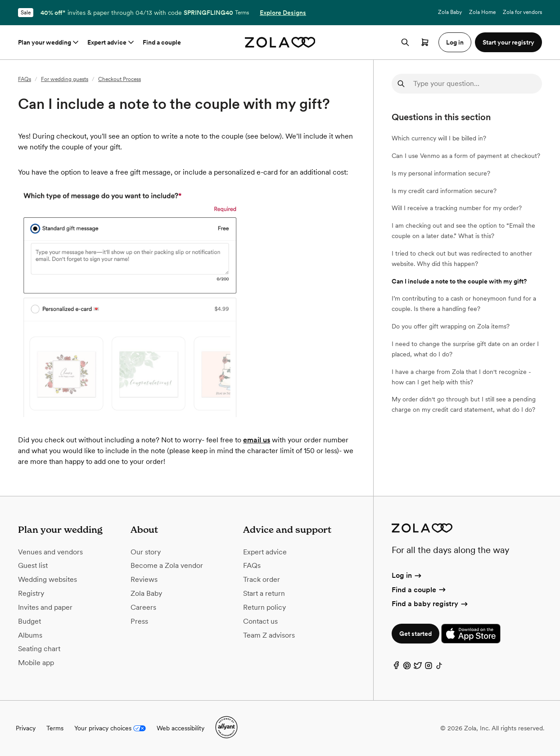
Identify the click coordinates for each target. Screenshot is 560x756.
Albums (30, 635)
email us (257, 440)
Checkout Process (120, 79)
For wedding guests (65, 79)
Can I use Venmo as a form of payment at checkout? (466, 156)
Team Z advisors (269, 635)
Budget (29, 621)
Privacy (26, 728)
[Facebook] (396, 668)
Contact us (260, 621)
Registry (31, 593)
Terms (242, 13)
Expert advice (111, 42)
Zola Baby (450, 12)
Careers (143, 607)
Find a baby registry (430, 604)
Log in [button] (455, 42)
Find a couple (162, 42)
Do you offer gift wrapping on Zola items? (451, 326)
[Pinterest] (407, 668)
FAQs (25, 79)
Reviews (144, 579)
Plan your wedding (49, 42)
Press (139, 621)
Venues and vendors (50, 552)
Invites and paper (45, 607)
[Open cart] (425, 42)
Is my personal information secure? (441, 173)
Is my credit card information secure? (444, 191)
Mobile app (36, 663)
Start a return (264, 593)
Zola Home (482, 12)
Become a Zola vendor (167, 565)
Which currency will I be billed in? (439, 138)
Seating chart (39, 649)
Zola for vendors (522, 12)
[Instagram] (429, 668)
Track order (262, 579)
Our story (146, 552)
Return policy (264, 607)
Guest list (33, 565)
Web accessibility (181, 728)
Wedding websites (47, 579)
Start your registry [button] (508, 42)
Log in (407, 575)
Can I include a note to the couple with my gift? (459, 281)
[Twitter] (418, 668)
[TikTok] (439, 668)
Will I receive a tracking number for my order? (457, 208)
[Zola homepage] (280, 42)
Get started (415, 634)
